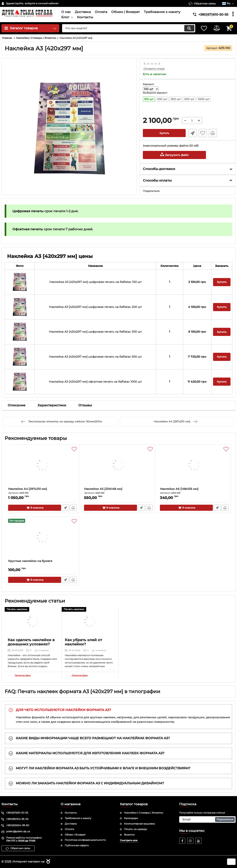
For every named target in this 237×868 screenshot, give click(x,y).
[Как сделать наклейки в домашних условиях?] (33, 621)
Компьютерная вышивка (139, 824)
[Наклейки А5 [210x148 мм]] (118, 467)
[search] (126, 28)
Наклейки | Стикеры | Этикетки (144, 813)
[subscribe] (207, 819)
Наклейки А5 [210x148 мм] (118, 491)
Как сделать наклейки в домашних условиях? (31, 642)
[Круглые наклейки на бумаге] (43, 539)
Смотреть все (129, 840)
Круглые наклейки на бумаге (30, 561)
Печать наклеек (17, 609)
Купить (164, 133)
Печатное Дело (23, 676)
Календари (131, 818)
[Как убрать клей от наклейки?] (90, 621)
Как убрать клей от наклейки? (83, 642)
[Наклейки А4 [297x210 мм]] (43, 467)
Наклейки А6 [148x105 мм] (194, 491)
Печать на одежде (135, 829)
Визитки (129, 835)
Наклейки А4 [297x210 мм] (43, 491)
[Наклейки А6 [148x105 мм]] (194, 467)
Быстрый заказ (192, 133)
